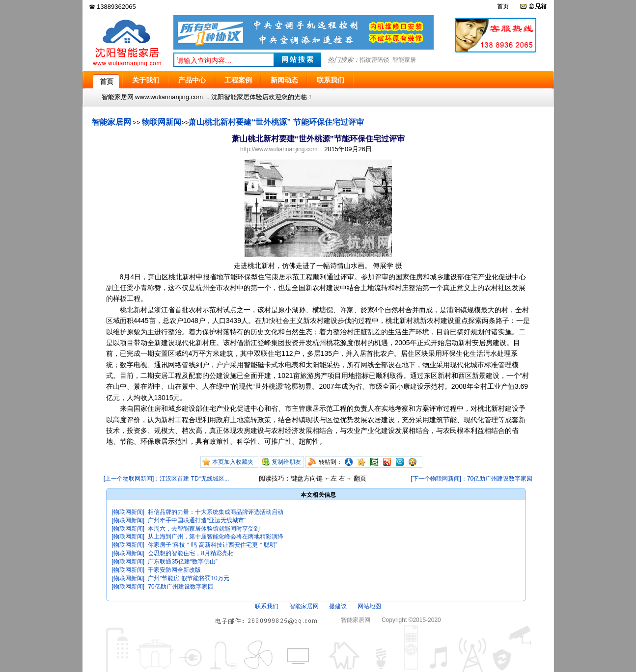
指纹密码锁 (374, 60)
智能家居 (404, 60)
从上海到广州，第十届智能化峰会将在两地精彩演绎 (216, 537)
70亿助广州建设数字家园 (180, 587)
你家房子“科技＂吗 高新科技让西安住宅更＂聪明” (212, 545)
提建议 (338, 606)
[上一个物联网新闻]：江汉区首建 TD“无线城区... (166, 479)
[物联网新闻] (128, 512)
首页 (503, 6)
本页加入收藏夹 (233, 462)
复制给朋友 (286, 462)
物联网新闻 (162, 122)
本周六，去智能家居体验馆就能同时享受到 (204, 529)
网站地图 (369, 606)
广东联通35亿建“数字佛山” (182, 562)
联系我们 (267, 606)
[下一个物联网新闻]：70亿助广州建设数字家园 (471, 479)
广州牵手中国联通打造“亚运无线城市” (197, 520)
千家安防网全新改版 (174, 570)
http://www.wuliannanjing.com (279, 149)
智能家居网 (111, 122)
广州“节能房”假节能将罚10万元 (188, 578)
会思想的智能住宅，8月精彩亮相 (191, 553)
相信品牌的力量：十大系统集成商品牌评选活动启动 (216, 512)
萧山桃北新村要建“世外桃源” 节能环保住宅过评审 (276, 122)
